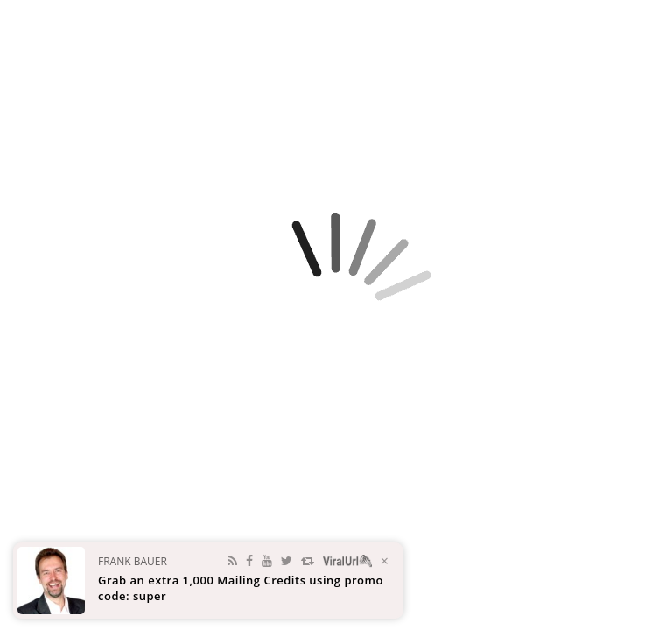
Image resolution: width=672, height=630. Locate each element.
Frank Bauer (133, 561)
